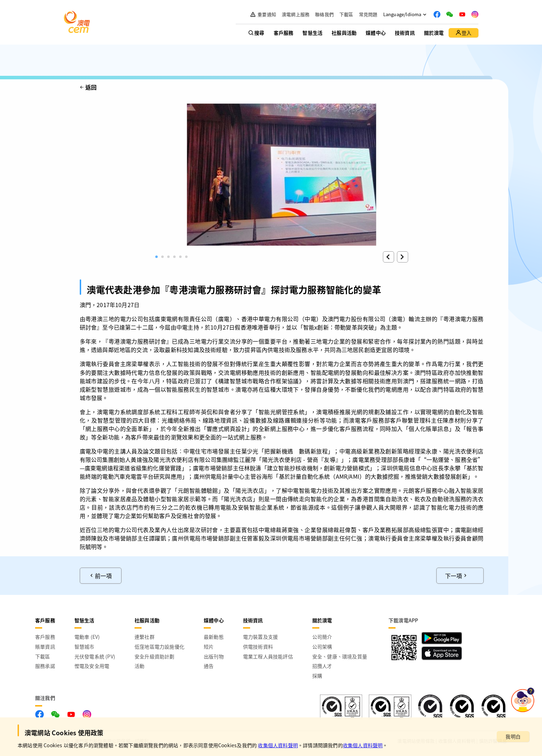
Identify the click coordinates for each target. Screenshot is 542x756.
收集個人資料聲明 (278, 745)
